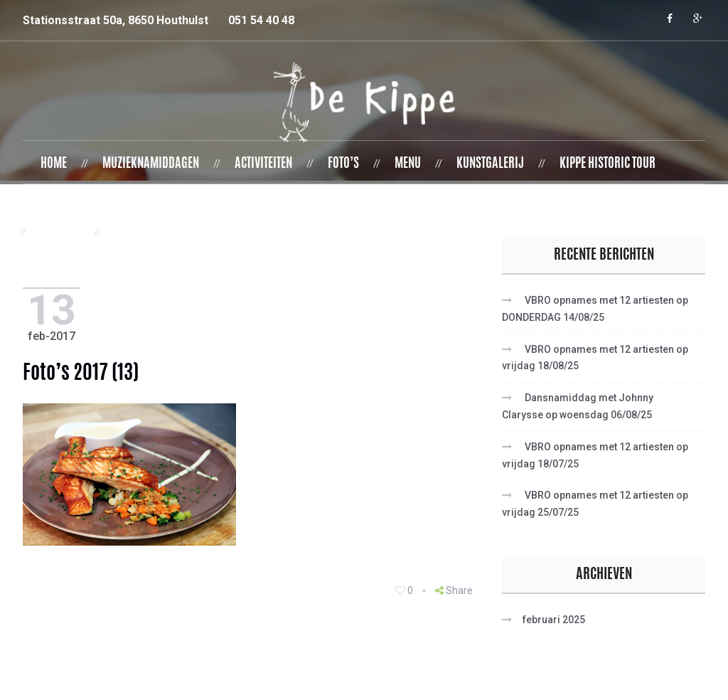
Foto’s (343, 164)
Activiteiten (263, 164)
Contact (60, 233)
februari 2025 (554, 620)
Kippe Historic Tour (607, 164)
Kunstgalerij (490, 164)
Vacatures (141, 233)
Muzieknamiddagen (151, 164)
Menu (408, 164)
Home (54, 164)
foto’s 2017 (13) (85, 375)
